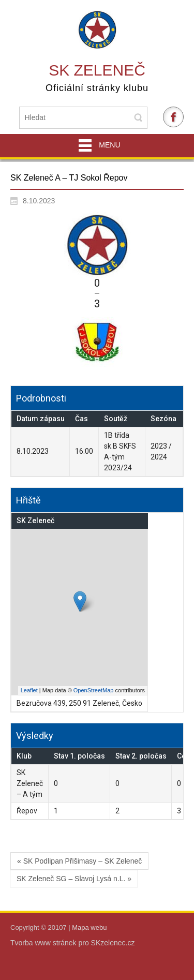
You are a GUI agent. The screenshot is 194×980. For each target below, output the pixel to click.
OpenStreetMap (94, 690)
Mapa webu (89, 927)
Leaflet (29, 690)
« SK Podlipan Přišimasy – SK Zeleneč (79, 861)
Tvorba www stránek (44, 943)
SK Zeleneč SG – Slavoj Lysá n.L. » (74, 879)
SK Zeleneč (97, 70)
